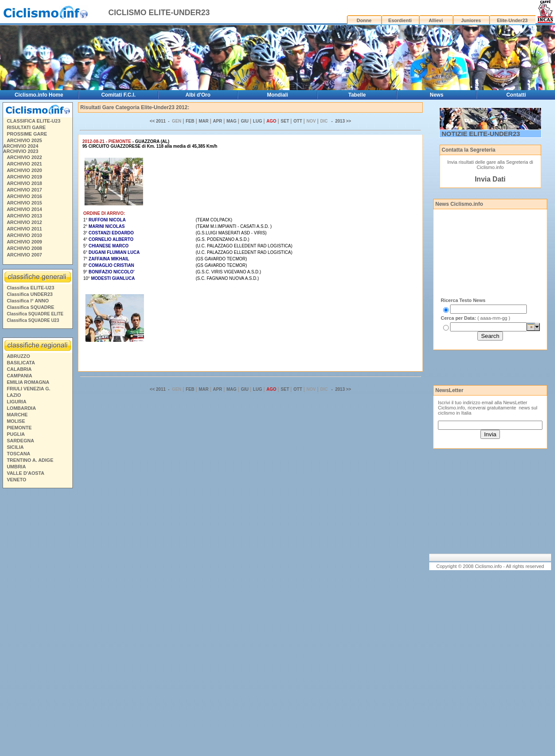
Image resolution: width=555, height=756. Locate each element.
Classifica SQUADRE (31, 307)
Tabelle (357, 95)
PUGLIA (16, 434)
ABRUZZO (19, 356)
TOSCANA (19, 454)
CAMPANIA (20, 376)
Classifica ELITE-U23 (31, 288)
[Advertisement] (37, 623)
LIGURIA (17, 402)
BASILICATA (21, 363)
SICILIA (15, 447)
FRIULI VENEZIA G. (29, 389)
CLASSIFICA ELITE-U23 (34, 121)
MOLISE (16, 421)
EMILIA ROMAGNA (28, 382)
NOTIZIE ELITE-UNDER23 (481, 134)
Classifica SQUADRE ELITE (35, 314)
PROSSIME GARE (27, 134)
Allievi (436, 20)
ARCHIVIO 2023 (21, 151)
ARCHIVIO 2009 (24, 242)
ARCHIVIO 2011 (24, 229)
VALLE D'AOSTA (26, 473)
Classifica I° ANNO (28, 301)
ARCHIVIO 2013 (24, 216)
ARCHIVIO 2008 (24, 248)
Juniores (471, 20)
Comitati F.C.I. (118, 95)
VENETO (17, 480)
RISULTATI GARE (26, 127)
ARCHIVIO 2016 (24, 196)
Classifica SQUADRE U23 (33, 320)
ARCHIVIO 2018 (24, 183)
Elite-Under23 (512, 20)
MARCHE (17, 415)
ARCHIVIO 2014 (24, 209)
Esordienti (400, 20)
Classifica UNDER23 (30, 294)
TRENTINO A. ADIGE (30, 460)
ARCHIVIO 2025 (24, 140)
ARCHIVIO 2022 (24, 157)
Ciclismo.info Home (39, 95)
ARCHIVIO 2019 (24, 177)
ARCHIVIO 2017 (24, 190)
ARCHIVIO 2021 (24, 164)
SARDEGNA (21, 441)
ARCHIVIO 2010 (24, 235)
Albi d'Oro (198, 95)
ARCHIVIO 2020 (24, 170)
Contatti (516, 95)
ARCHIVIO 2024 (21, 146)
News (436, 95)
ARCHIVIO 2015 (24, 203)
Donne (364, 20)
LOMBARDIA (21, 408)
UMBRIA (16, 467)
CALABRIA (19, 369)
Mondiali (278, 95)
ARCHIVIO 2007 (24, 255)
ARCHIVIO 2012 (24, 222)
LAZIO (14, 395)
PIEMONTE (19, 428)
